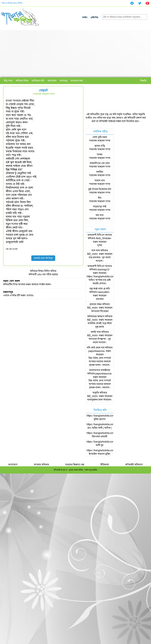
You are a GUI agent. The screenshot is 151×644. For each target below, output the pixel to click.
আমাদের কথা (77, 81)
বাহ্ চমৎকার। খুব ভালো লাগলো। (100, 259)
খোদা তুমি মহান (100, 137)
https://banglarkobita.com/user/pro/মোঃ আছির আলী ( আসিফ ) (106, 426)
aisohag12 (103, 270)
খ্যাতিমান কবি (38, 81)
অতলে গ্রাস (100, 181)
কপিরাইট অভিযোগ (134, 465)
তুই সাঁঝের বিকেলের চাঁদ (100, 189)
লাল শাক (96, 251)
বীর (100, 198)
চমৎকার (100, 299)
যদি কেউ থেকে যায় (96, 348)
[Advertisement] (75, 54)
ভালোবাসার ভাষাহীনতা (100, 370)
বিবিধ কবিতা (50, 271)
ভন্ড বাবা (100, 215)
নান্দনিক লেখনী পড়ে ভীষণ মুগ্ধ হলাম (100, 325)
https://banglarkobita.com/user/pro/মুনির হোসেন (106, 417)
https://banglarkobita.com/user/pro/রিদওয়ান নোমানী (106, 435)
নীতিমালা (105, 465)
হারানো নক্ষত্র (96, 304)
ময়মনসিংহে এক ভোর (100, 163)
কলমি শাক (96, 332)
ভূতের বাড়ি (100, 146)
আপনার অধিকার (41, 465)
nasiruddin (103, 292)
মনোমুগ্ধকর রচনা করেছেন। (100, 400)
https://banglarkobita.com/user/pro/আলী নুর (106, 443)
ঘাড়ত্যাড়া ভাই (100, 207)
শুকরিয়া (100, 172)
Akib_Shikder (103, 238)
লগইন (85, 17)
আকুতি (96, 393)
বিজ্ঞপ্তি (143, 81)
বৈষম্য (100, 154)
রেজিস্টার (94, 17)
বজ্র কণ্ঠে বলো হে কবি (100, 289)
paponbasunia (96, 351)
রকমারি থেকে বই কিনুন (43, 258)
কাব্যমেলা (52, 81)
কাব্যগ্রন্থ (64, 81)
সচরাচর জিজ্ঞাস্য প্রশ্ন (75, 465)
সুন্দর (100, 245)
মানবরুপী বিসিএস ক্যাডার (100, 235)
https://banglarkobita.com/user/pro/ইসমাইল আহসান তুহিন (106, 452)
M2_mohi (92, 254)
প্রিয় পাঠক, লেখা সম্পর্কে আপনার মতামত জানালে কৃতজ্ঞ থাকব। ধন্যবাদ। (100, 361)
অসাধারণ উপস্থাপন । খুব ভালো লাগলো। (100, 341)
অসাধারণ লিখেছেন (100, 311)
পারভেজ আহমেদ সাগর (44, 94)
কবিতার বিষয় (22, 81)
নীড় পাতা (8, 81)
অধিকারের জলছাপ (96, 316)
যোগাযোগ (13, 465)
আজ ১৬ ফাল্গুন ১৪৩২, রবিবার (12, 3)
